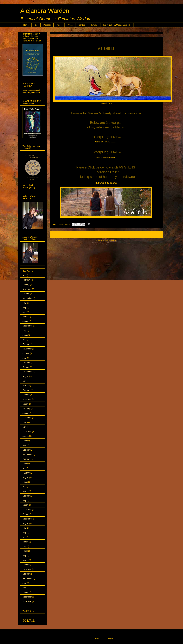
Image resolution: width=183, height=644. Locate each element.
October (26, 294)
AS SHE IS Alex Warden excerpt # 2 (106, 157)
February (26, 280)
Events (94, 25)
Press (70, 25)
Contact (82, 25)
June (25, 335)
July (24, 303)
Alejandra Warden (45, 11)
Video (59, 25)
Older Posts (156, 234)
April (24, 275)
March (25, 317)
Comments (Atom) (110, 240)
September (27, 298)
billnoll (97, 639)
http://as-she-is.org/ (106, 183)
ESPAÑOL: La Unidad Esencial (117, 25)
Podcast (47, 25)
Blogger (110, 639)
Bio (36, 25)
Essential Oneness (64, 224)
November (27, 289)
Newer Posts (57, 234)
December (27, 418)
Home (26, 25)
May (24, 307)
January (26, 284)
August (26, 376)
